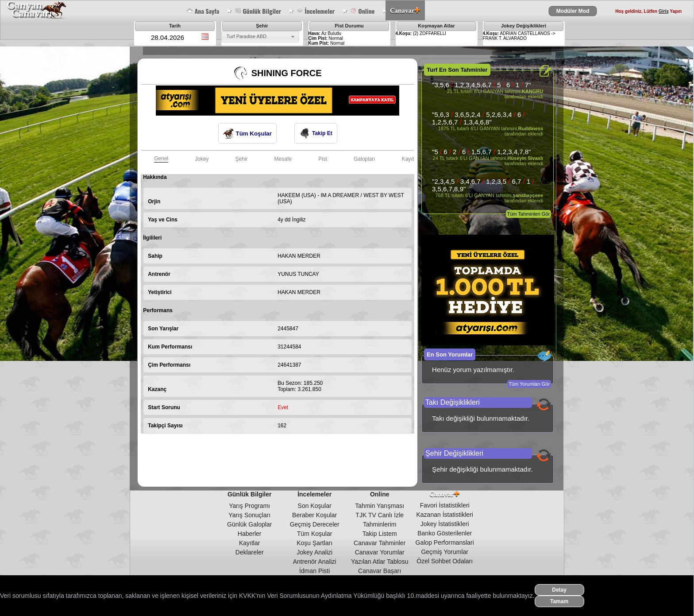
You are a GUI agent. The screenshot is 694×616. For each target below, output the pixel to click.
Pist (323, 159)
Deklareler (250, 552)
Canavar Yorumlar (380, 552)
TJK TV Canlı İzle (380, 515)
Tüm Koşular (247, 133)
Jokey (202, 159)
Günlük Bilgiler (258, 11)
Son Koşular (315, 506)
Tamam (559, 601)
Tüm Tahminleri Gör (528, 214)
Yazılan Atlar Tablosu (380, 562)
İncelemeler (316, 11)
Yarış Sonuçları (249, 515)
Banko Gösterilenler (445, 533)
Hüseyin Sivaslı (525, 158)
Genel (161, 159)
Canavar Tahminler (380, 543)
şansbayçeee (528, 195)
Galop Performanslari (445, 542)
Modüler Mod (573, 11)
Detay (559, 590)
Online (362, 11)
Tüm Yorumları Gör (529, 384)
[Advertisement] (302, 462)
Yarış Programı (249, 506)
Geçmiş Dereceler (315, 524)
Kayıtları (412, 159)
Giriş (664, 11)
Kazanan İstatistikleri (445, 515)
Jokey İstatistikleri (445, 524)
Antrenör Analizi (315, 562)
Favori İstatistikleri (445, 505)
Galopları (364, 159)
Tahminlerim (380, 524)
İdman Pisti (314, 571)
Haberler (250, 534)
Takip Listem (380, 534)
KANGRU (532, 91)
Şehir (242, 159)
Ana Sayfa (203, 11)
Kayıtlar (249, 543)
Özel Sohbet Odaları (445, 561)
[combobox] (260, 37)
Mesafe (283, 159)
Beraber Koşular (314, 515)
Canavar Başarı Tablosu (380, 574)
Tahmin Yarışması (380, 506)
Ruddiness (531, 128)
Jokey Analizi (314, 552)
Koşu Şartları (314, 543)
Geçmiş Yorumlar (445, 552)
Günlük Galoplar (249, 524)
